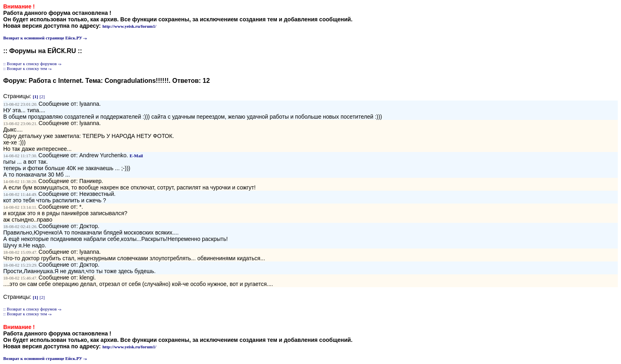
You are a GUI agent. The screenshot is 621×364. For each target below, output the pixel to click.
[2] (42, 97)
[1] (36, 97)
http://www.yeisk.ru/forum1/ (129, 26)
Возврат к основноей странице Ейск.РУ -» (45, 38)
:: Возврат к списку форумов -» (32, 64)
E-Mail (136, 156)
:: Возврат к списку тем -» (28, 68)
